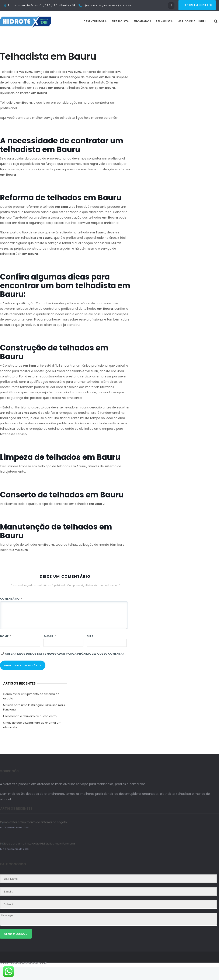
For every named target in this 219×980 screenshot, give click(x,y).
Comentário (11, 612)
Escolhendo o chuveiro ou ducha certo (30, 729)
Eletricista (131, 35)
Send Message (16, 947)
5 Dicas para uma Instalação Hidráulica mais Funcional (34, 720)
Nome (6, 649)
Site (90, 649)
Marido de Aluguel (202, 35)
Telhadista (175, 35)
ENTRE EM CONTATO (197, 5)
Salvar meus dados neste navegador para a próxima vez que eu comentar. (65, 667)
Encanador (153, 35)
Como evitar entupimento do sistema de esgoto (31, 709)
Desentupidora (106, 35)
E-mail (50, 649)
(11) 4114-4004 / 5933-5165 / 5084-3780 (109, 6)
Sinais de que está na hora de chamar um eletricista (32, 738)
